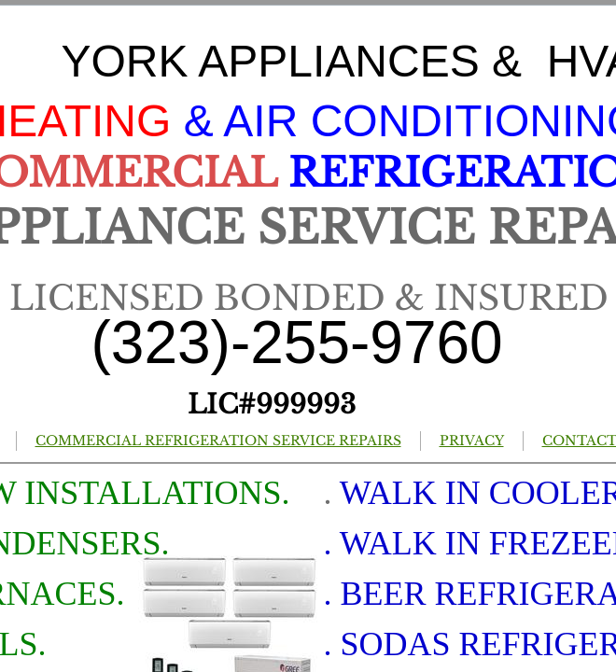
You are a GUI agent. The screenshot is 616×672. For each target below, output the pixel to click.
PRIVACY (472, 441)
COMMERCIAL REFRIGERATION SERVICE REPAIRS (218, 441)
